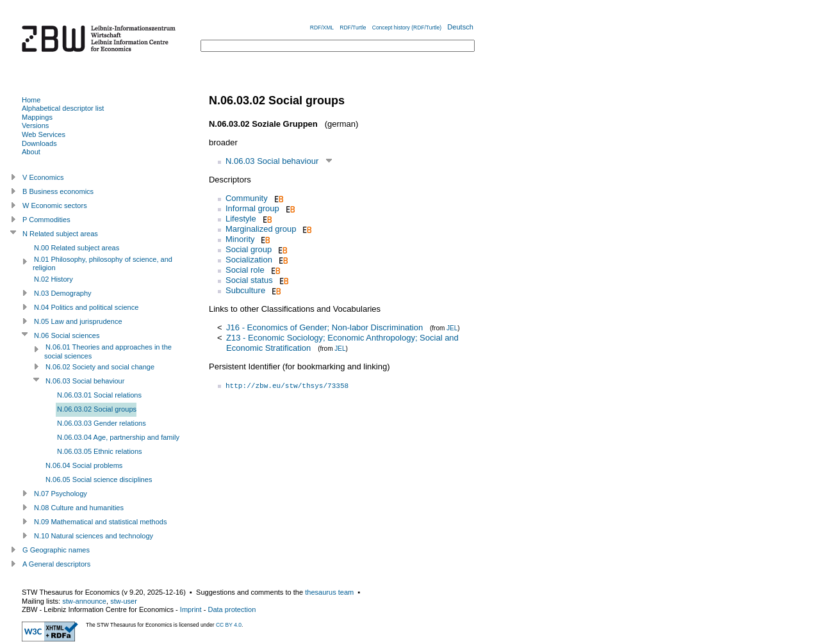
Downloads (39, 143)
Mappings (37, 117)
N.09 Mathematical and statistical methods (101, 522)
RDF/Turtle (353, 28)
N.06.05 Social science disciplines (99, 479)
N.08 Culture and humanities (79, 508)
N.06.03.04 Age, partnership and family (118, 437)
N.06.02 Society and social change (100, 367)
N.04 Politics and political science (86, 307)
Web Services (44, 134)
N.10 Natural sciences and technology (94, 536)
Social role (245, 270)
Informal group (252, 208)
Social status (249, 280)
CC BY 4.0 (229, 625)
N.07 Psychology (61, 494)
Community (247, 198)
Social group (249, 249)
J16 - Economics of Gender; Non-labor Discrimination (324, 327)
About (31, 152)
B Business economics (58, 191)
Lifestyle (241, 219)
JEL (452, 328)
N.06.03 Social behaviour (272, 161)
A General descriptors (56, 564)
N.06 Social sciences (67, 335)
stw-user (124, 601)
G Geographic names (56, 550)
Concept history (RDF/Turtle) (407, 28)
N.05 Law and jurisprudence (78, 321)
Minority (240, 239)
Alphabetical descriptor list (63, 108)
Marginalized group (261, 229)
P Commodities (46, 220)
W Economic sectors (55, 205)
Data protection (232, 609)
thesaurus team (329, 592)
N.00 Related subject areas (77, 248)
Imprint (191, 609)
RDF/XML (322, 28)
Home (31, 100)
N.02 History (53, 279)
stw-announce (84, 601)
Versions (35, 125)
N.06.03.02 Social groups (97, 409)
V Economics (43, 177)
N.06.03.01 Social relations (99, 395)
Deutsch (460, 27)
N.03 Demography (63, 293)
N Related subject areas (60, 234)
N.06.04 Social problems (84, 465)
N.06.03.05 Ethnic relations (100, 451)
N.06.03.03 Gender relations (102, 423)
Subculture (245, 290)
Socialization (249, 260)
